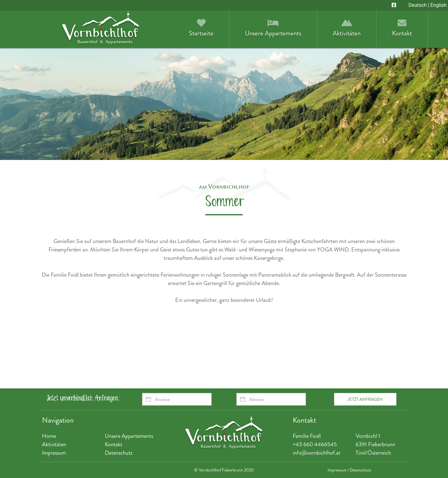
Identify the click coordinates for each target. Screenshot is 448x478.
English (438, 5)
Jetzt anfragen (365, 399)
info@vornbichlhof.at (317, 453)
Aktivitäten (54, 444)
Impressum (54, 453)
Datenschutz (119, 453)
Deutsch (418, 5)
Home (49, 436)
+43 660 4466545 (315, 444)
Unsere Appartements (129, 436)
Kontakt (114, 444)
